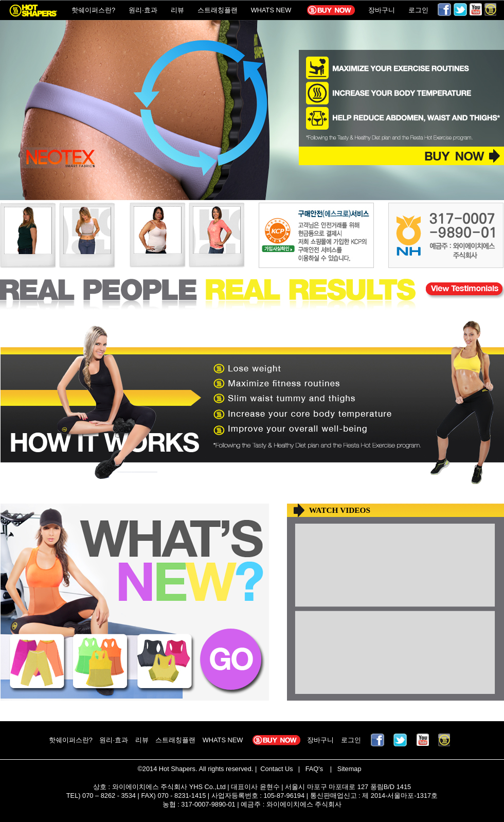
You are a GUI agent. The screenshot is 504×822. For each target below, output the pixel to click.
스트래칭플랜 (218, 10)
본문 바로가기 (0, 0)
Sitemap (348, 769)
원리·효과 (143, 10)
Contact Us (276, 769)
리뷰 (177, 10)
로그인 (418, 10)
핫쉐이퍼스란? (93, 10)
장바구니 (382, 10)
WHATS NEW (271, 10)
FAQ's (313, 769)
